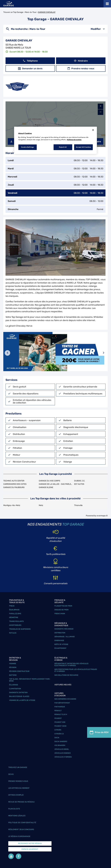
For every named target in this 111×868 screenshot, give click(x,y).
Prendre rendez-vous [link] (81, 69)
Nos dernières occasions (65, 699)
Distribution (60, 633)
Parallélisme (15, 614)
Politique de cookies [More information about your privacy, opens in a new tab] (74, 140)
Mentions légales (17, 816)
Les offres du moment (19, 788)
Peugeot (58, 718)
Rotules (13, 633)
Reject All (63, 147)
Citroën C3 (59, 734)
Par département (62, 703)
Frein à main (60, 614)
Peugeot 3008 (60, 726)
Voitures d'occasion (60, 694)
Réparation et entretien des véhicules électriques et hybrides (71, 664)
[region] (56, 140)
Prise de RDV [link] (99, 732)
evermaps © (102, 516)
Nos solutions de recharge (66, 675)
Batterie (13, 675)
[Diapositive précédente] (7, 353)
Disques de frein (61, 610)
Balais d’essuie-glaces (19, 696)
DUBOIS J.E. (80, 481)
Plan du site (14, 809)
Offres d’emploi (16, 795)
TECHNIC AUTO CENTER (14, 481)
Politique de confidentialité (22, 823)
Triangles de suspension (20, 629)
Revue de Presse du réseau (21, 802)
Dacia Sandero (61, 741)
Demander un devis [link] (30, 69)
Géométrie (14, 617)
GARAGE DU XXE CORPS (49, 481)
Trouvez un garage (18, 767)
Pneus (12, 606)
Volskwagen (60, 745)
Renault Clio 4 (61, 714)
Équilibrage (14, 610)
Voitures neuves (63, 685)
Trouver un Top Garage (13, 12)
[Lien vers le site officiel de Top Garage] (9, 4)
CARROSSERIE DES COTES (15, 484)
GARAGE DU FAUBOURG (14, 487)
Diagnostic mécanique (64, 629)
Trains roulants (16, 621)
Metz (41, 505)
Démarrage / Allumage (65, 637)
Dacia (57, 738)
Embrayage (59, 640)
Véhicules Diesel (62, 749)
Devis (11, 774)
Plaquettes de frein (63, 606)
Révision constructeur (19, 671)
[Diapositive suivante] (104, 353)
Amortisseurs (15, 625)
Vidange (13, 664)
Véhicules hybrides (63, 757)
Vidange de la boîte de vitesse (22, 700)
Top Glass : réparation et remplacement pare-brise (30, 680)
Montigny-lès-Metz (12, 505)
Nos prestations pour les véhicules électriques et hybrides (76, 670)
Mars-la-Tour (31, 12)
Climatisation (15, 689)
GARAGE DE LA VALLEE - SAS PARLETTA (57, 484)
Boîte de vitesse (61, 644)
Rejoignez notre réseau (30, 843)
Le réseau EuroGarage (19, 836)
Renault (58, 711)
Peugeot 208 (60, 722)
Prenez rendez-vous (18, 781)
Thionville (78, 505)
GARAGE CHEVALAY (47, 12)
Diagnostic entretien (18, 692)
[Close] (93, 130)
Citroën (58, 730)
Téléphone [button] (30, 61)
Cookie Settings (28, 147)
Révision (13, 667)
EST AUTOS (79, 484)
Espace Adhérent (30, 849)
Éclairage (14, 685)
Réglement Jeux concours (21, 829)
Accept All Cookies (83, 147)
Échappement (60, 648)
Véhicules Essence (63, 753)
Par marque (60, 707)
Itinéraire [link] (81, 61)
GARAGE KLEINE (46, 487)
